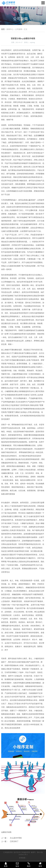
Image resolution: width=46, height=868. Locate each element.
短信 (17, 865)
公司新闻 (20, 19)
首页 (3, 29)
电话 (29, 865)
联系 (6, 865)
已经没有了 (14, 841)
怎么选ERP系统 (16, 838)
